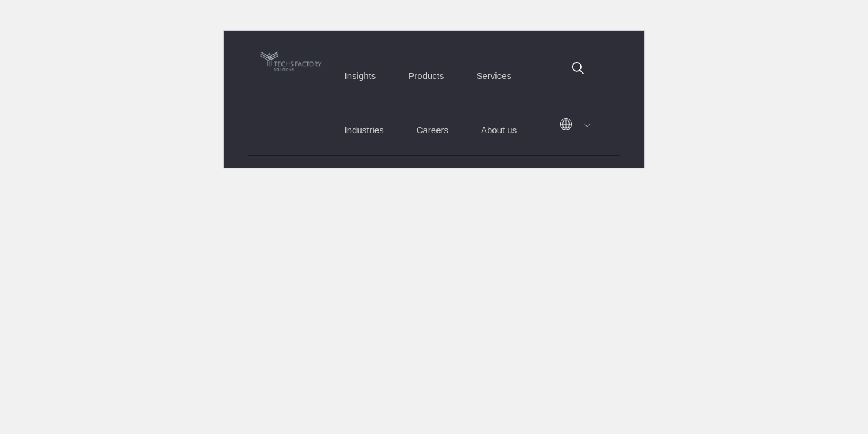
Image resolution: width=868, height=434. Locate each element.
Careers (432, 130)
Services (494, 76)
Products (426, 76)
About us (499, 130)
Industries (364, 130)
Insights (360, 76)
